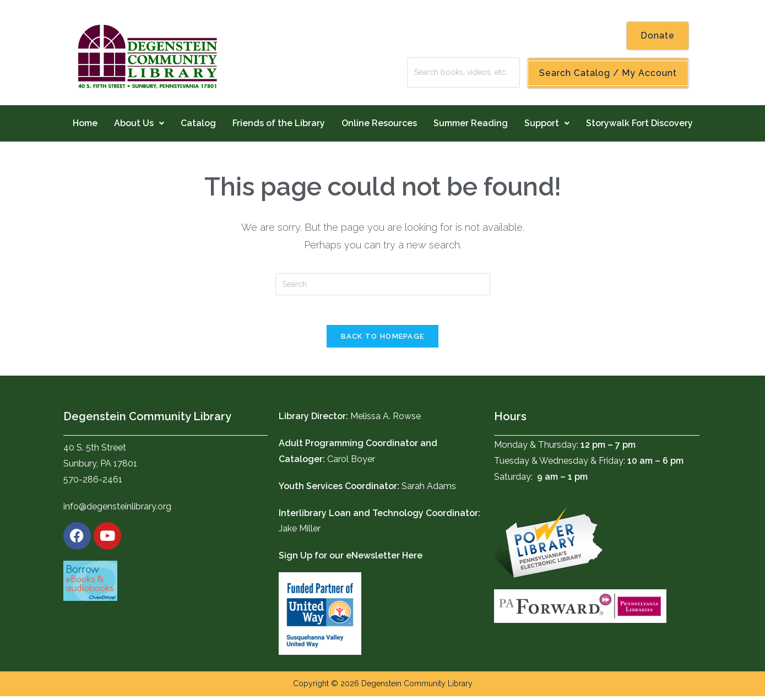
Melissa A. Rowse (386, 420)
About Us (139, 123)
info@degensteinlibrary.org (117, 510)
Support (547, 123)
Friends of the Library (279, 123)
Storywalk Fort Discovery (639, 123)
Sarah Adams (429, 490)
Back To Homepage (383, 340)
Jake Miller (300, 532)
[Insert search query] (383, 284)
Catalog (198, 123)
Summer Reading (471, 123)
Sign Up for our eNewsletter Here (351, 559)
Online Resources (379, 123)
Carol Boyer (351, 463)
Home (85, 123)
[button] (139, 123)
